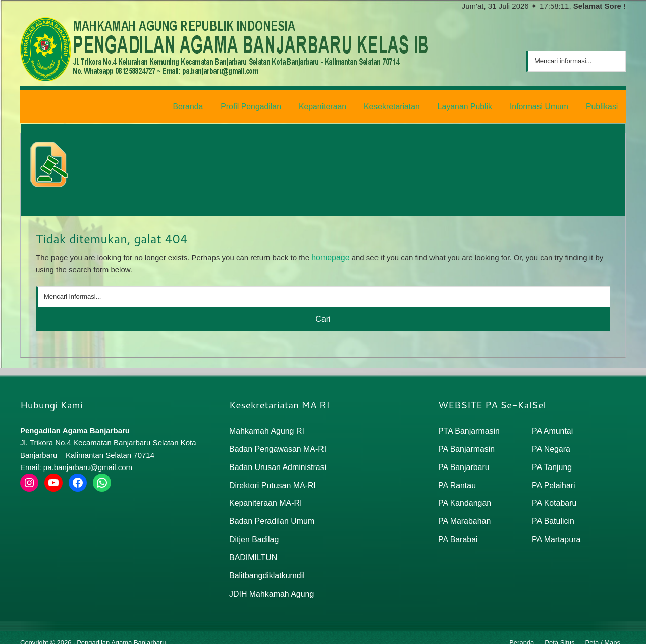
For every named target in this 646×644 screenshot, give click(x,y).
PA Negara (550, 445)
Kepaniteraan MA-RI (263, 497)
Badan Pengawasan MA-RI (275, 445)
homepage (329, 254)
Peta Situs (559, 632)
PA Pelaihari (552, 479)
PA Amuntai (551, 427)
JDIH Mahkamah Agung (269, 584)
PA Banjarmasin (465, 445)
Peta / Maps (603, 632)
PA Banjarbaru (462, 462)
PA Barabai (457, 531)
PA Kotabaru (553, 497)
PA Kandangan (463, 497)
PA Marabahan (463, 514)
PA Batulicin (552, 514)
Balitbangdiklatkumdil (265, 566)
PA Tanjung (551, 462)
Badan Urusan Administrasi (275, 462)
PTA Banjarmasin (467, 427)
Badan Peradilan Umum (269, 514)
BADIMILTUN (252, 549)
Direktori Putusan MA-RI (270, 479)
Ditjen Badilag (253, 531)
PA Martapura (555, 531)
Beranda (522, 632)
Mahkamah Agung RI (264, 427)
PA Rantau (456, 479)
